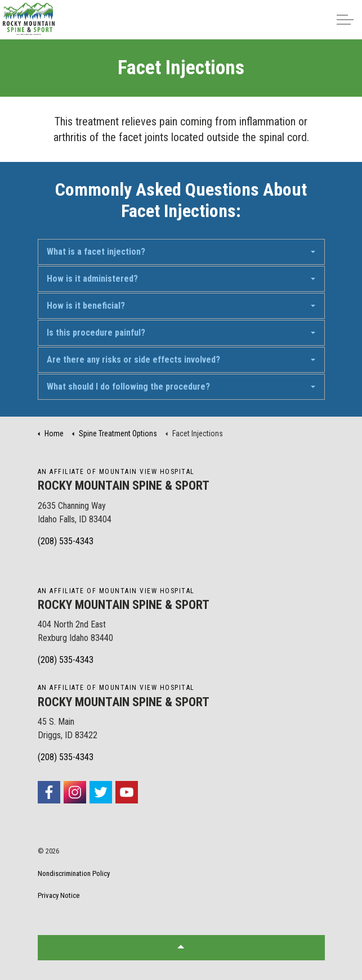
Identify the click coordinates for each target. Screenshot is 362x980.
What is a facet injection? (96, 252)
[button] (181, 948)
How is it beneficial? (86, 306)
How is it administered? (92, 279)
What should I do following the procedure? (128, 387)
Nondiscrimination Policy (74, 873)
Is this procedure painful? (96, 333)
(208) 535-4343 (66, 541)
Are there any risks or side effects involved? (133, 360)
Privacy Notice (59, 895)
